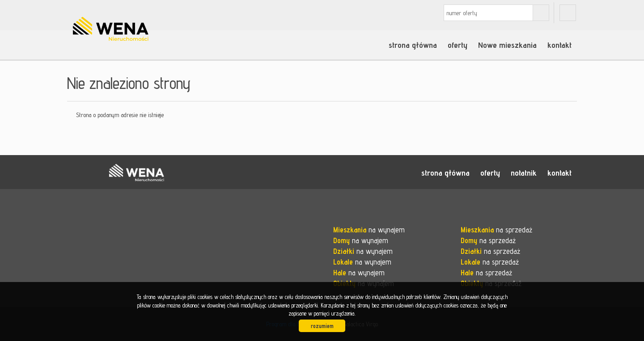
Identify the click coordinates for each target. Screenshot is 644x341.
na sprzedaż (496, 230)
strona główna (413, 45)
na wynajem (369, 230)
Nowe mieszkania (507, 45)
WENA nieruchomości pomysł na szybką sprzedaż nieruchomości (136, 173)
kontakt (559, 45)
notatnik (524, 173)
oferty (458, 45)
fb (568, 13)
